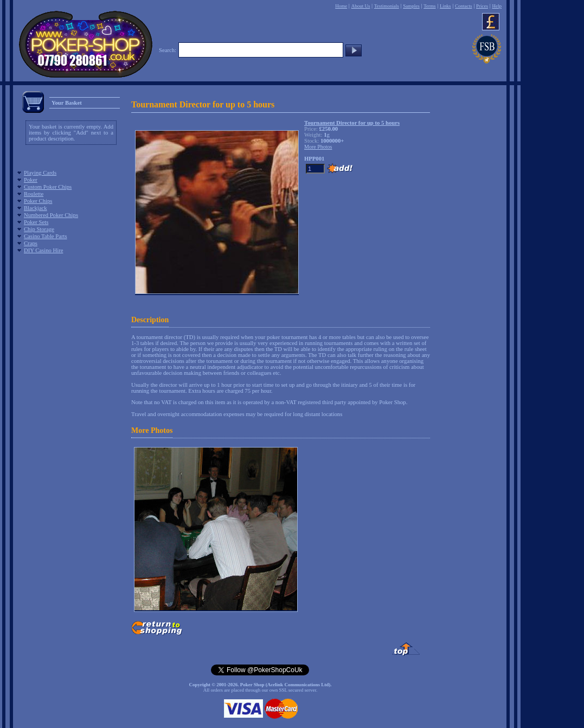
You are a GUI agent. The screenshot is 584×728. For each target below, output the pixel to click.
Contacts (464, 6)
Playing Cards (40, 173)
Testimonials (387, 6)
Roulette (34, 194)
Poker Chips (38, 201)
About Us (361, 6)
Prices (482, 6)
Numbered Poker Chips (51, 215)
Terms (429, 6)
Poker (31, 180)
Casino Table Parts (46, 236)
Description (150, 320)
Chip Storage (39, 229)
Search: (168, 50)
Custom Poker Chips (48, 187)
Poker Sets (36, 222)
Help (497, 6)
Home (341, 6)
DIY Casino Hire (43, 250)
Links (445, 6)
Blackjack (36, 208)
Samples (411, 6)
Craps (31, 243)
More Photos (152, 430)
